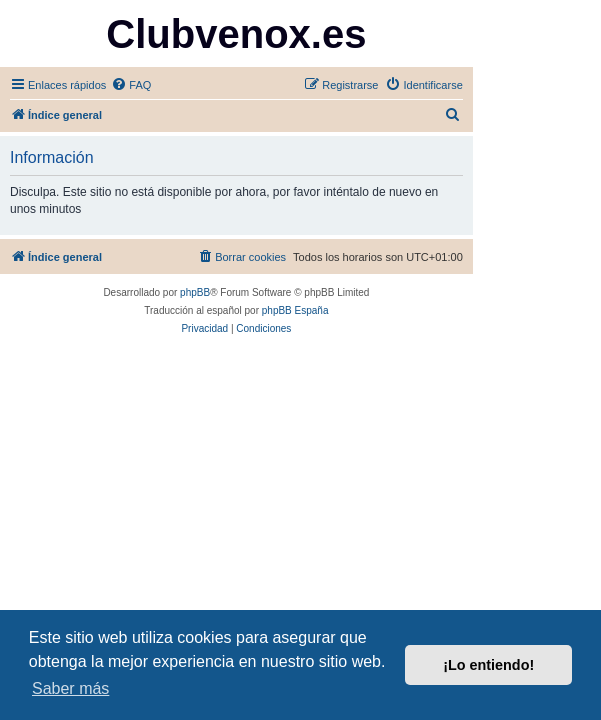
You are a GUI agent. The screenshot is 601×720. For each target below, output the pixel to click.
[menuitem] (131, 85)
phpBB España (295, 310)
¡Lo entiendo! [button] (488, 665)
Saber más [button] (70, 688)
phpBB (195, 292)
